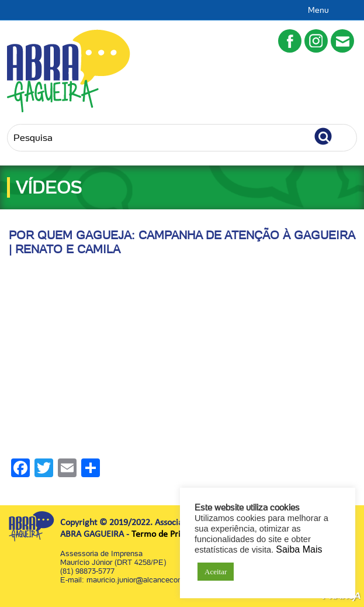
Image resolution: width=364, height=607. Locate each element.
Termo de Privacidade (173, 534)
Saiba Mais (299, 549)
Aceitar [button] (216, 572)
